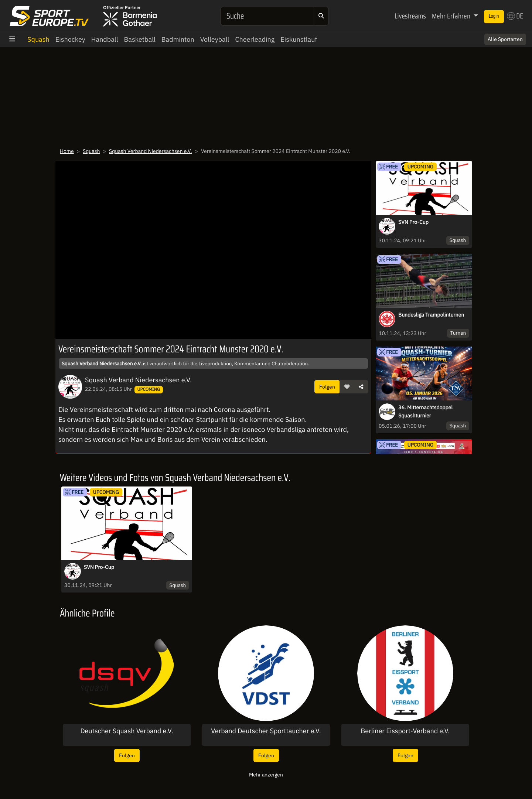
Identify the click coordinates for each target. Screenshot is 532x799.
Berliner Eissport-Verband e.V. (405, 731)
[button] (347, 387)
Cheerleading (255, 39)
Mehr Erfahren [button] (452, 16)
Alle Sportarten (505, 39)
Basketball (140, 39)
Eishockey (70, 39)
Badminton (178, 39)
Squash (38, 39)
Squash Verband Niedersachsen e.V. (151, 151)
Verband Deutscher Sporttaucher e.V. (266, 731)
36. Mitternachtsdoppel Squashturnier (425, 412)
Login (494, 16)
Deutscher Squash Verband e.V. (127, 731)
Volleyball (215, 39)
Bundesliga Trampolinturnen (431, 315)
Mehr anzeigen (266, 774)
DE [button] (515, 16)
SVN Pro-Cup (413, 222)
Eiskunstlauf (299, 39)
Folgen (327, 387)
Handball (105, 39)
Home (67, 151)
